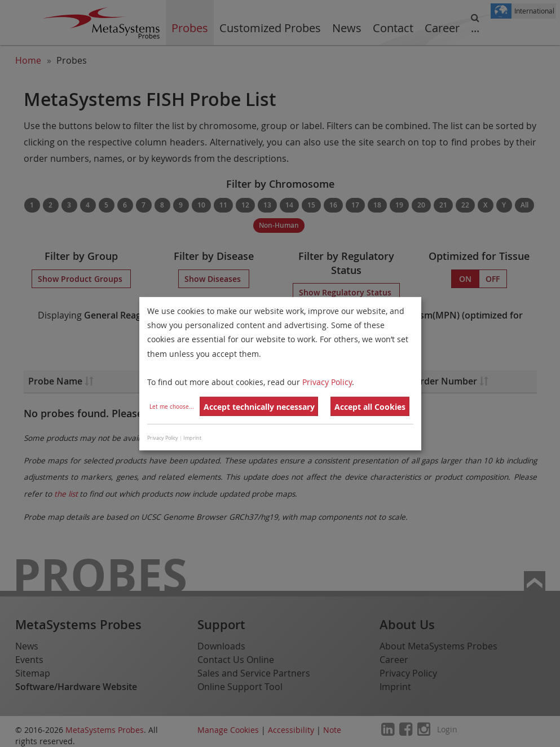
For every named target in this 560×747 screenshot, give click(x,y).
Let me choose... (172, 407)
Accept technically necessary (259, 407)
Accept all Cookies (370, 407)
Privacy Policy (327, 382)
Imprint (192, 438)
